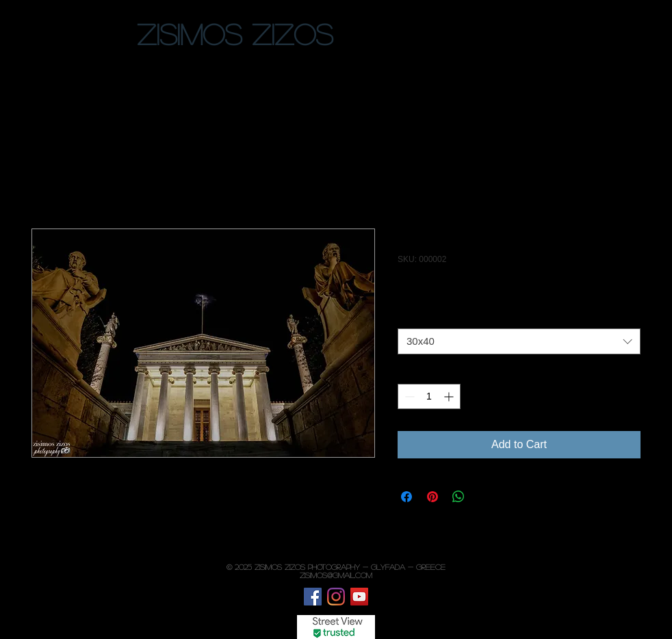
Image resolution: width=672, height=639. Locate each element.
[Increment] (450, 396)
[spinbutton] (429, 396)
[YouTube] (359, 597)
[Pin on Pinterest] (432, 497)
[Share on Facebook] (406, 497)
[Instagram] (336, 597)
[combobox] (519, 341)
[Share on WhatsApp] (458, 497)
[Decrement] (408, 396)
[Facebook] (313, 597)
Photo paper (427, 317)
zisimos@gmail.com (336, 575)
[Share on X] (484, 497)
